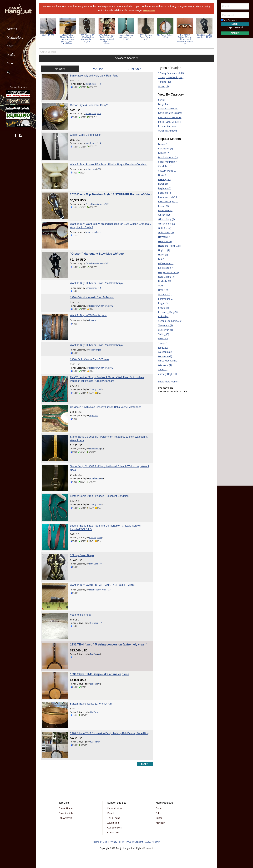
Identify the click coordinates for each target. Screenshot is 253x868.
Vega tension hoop (81, 615)
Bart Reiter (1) (165, 149)
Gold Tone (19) (166, 232)
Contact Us (113, 832)
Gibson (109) (165, 215)
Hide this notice (149, 10)
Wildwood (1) (165, 365)
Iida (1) (162, 259)
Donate (111, 813)
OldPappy (95, 712)
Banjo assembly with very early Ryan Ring (94, 76)
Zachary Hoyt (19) (167, 374)
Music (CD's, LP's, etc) (170, 122)
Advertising (113, 823)
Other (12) (163, 86)
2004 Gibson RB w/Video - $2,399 (205, 36)
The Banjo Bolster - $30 (166, 36)
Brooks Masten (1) (168, 157)
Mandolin (161, 823)
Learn (11, 46)
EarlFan (94, 654)
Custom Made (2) (167, 171)
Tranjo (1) (163, 343)
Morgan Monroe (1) (168, 272)
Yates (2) (163, 369)
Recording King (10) (168, 312)
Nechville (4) (164, 281)
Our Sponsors (114, 828)
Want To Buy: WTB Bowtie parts (88, 315)
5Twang (93, 389)
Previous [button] (40, 32)
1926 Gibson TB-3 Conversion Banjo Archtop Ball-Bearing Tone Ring (109, 733)
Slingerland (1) (165, 325)
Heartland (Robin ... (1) (170, 246)
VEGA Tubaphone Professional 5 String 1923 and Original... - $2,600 (107, 39)
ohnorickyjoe (91, 288)
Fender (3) (163, 206)
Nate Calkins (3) (166, 277)
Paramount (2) (166, 299)
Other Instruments (168, 131)
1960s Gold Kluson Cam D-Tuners (90, 359)
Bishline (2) (164, 153)
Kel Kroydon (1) (166, 268)
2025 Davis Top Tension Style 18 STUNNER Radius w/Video (111, 194)
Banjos (162, 100)
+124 (112, 306)
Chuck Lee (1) (165, 166)
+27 (109, 590)
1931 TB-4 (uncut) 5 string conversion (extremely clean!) (109, 645)
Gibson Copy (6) (166, 219)
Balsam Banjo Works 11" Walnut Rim (91, 704)
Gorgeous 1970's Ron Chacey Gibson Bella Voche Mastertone (106, 407)
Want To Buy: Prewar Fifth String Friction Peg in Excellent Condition (109, 165)
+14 (99, 84)
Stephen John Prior (98, 590)
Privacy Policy (117, 842)
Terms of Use (100, 842)
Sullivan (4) (164, 338)
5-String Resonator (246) (171, 73)
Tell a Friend (114, 818)
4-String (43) (164, 82)
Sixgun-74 (94, 415)
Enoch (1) (163, 184)
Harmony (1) (165, 237)
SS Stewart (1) (165, 330)
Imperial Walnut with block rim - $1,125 (127, 37)
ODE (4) (162, 286)
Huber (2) (163, 255)
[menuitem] (18, 29)
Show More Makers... (169, 382)
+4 (100, 288)
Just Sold (135, 69)
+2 (102, 449)
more (145, 764)
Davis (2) (163, 175)
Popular (97, 69)
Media (11, 55)
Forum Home (66, 808)
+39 (99, 169)
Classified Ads (66, 813)
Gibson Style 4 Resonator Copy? (89, 105)
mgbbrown (91, 169)
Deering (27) (165, 179)
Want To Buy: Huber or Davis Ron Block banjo (96, 283)
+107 (106, 204)
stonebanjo (94, 449)
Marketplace (15, 38)
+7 (101, 623)
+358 (100, 389)
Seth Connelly (95, 564)
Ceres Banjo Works (94, 204)
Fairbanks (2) (165, 193)
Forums (12, 29)
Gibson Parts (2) (167, 224)
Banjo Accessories (168, 109)
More (10, 63)
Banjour (93, 320)
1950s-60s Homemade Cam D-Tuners (92, 297)
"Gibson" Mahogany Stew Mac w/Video (97, 254)
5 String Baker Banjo (82, 555)
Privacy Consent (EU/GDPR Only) (143, 842)
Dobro (159, 808)
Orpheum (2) (165, 294)
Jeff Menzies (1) (166, 263)
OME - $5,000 (49, 35)
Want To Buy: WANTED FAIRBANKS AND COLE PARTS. (103, 585)
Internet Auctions (167, 126)
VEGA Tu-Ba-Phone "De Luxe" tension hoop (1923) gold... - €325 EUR (68, 39)
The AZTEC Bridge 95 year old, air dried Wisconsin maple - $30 (185, 39)
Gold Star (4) (165, 228)
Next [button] (210, 32)
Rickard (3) (164, 316)
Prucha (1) (163, 308)
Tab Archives (65, 818)
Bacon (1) (163, 144)
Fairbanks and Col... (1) (170, 197)
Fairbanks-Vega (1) (168, 201)
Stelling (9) (164, 334)
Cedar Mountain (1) (168, 162)
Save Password (229, 20)
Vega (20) (163, 347)
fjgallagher (95, 742)
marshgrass (91, 84)
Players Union (114, 808)
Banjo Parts (164, 104)
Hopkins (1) (164, 250)
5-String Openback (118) (171, 77)
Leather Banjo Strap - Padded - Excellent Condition (99, 496)
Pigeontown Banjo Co (99, 306)
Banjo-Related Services (170, 113)
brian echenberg (93, 232)
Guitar (159, 818)
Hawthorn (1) (165, 241)
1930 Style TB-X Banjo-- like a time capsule (100, 674)
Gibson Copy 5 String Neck (86, 135)
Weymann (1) (165, 356)
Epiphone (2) (165, 188)
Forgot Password (235, 27)
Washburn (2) (165, 352)
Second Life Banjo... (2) (170, 321)
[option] (48, 27)
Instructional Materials (170, 117)
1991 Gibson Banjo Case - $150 (146, 37)
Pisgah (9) (163, 303)
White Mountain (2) (168, 361)
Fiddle (159, 813)
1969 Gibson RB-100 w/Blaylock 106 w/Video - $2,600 (88, 38)
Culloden (94, 623)
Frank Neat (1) (166, 210)
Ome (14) (163, 290)
